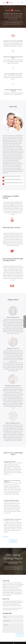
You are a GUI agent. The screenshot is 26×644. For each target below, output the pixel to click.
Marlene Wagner (9, 463)
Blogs (20, 463)
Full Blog (13, 541)
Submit (20, 635)
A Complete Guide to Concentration (13, 519)
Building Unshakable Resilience (12, 500)
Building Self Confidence (10, 462)
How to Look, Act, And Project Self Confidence (12, 481)
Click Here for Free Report (13, 24)
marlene (7, 502)
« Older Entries (6, 537)
